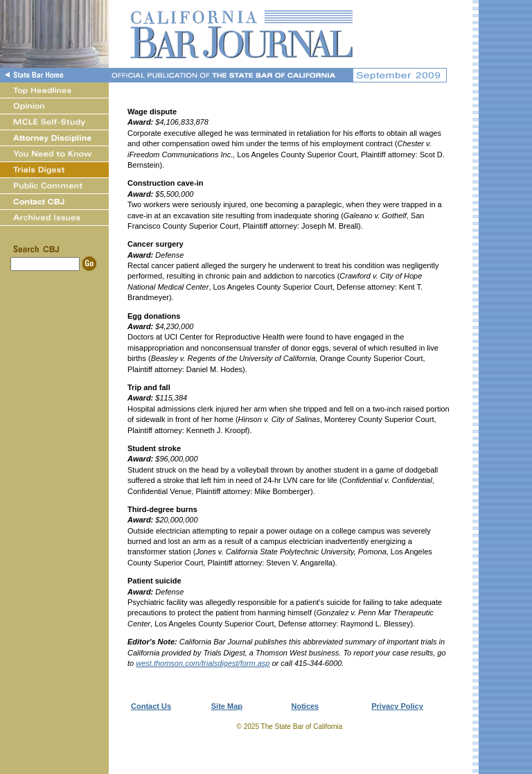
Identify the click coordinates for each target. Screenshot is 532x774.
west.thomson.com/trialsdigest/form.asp (203, 663)
